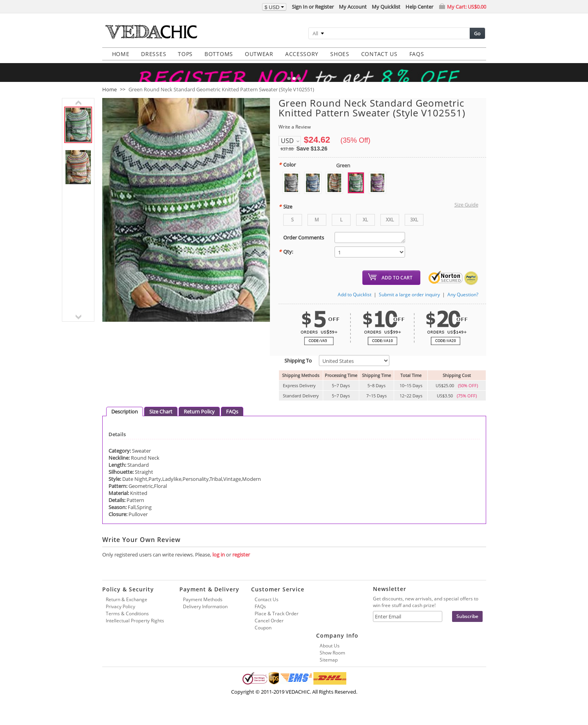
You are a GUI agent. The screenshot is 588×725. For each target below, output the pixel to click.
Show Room (332, 663)
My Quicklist (386, 7)
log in (219, 565)
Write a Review (295, 137)
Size (285, 217)
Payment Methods (203, 610)
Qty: (286, 262)
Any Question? (463, 305)
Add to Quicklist (355, 305)
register (241, 565)
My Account (353, 7)
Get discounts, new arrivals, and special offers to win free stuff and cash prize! (426, 612)
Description (125, 422)
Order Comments (301, 248)
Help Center (419, 7)
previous (78, 113)
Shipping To (295, 371)
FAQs (232, 422)
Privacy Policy (120, 617)
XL (365, 230)
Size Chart (161, 422)
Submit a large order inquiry (409, 305)
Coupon (263, 638)
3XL (414, 230)
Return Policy (199, 422)
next (78, 327)
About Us (330, 656)
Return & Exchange (127, 610)
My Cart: (467, 7)
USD (287, 151)
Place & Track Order (277, 624)
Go (477, 33)
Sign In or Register (313, 7)
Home (109, 100)
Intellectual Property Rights (135, 631)
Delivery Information (205, 617)
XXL (390, 230)
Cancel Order (269, 631)
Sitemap (329, 670)
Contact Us (267, 610)
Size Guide (466, 215)
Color (287, 175)
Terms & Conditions (127, 624)
